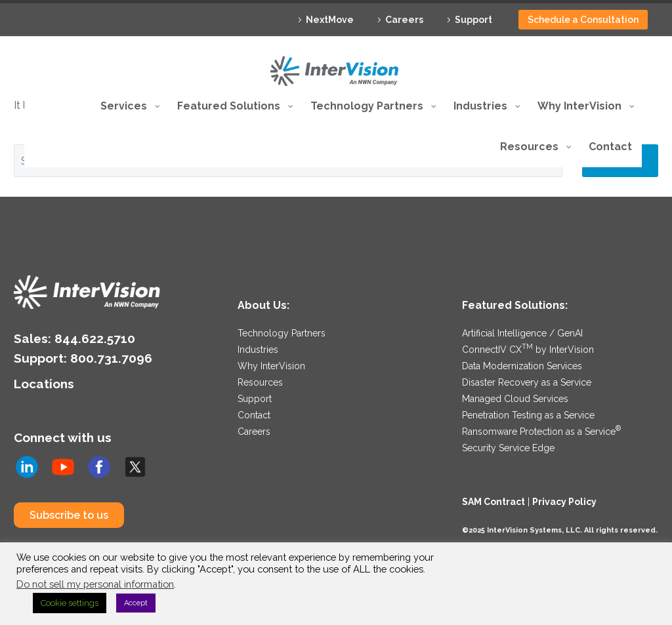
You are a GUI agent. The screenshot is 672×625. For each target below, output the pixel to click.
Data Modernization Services (522, 366)
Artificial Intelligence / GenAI (522, 333)
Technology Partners (282, 333)
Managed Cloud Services (515, 399)
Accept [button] (136, 603)
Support (473, 20)
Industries (258, 350)
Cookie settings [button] (70, 603)
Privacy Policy (564, 502)
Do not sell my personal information (95, 584)
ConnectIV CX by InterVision (528, 350)
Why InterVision (271, 366)
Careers (404, 20)
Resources (260, 382)
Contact (254, 415)
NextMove (330, 20)
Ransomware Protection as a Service (541, 432)
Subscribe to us (69, 515)
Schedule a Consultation (583, 20)
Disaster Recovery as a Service (527, 382)
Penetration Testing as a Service (528, 415)
